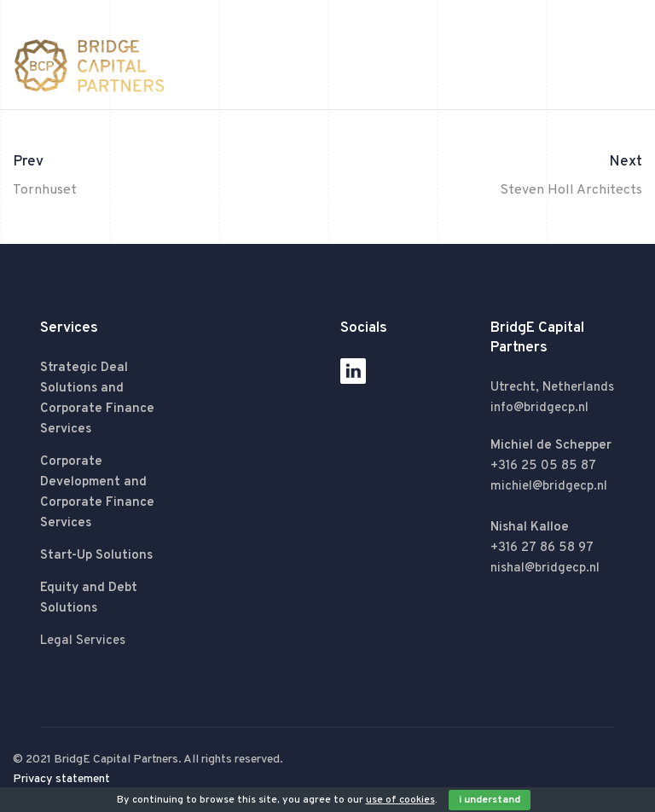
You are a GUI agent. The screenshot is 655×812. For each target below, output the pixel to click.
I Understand (490, 800)
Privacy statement (61, 779)
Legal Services (83, 641)
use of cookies (400, 800)
